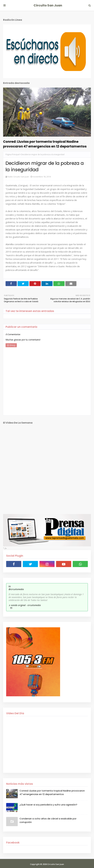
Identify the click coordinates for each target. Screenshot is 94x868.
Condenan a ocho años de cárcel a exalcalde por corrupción (48, 820)
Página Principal (12, 154)
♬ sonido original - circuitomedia (25, 605)
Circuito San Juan (48, 5)
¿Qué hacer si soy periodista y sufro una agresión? (48, 805)
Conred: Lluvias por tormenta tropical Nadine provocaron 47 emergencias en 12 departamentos (45, 144)
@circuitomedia (16, 589)
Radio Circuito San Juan (18, 177)
